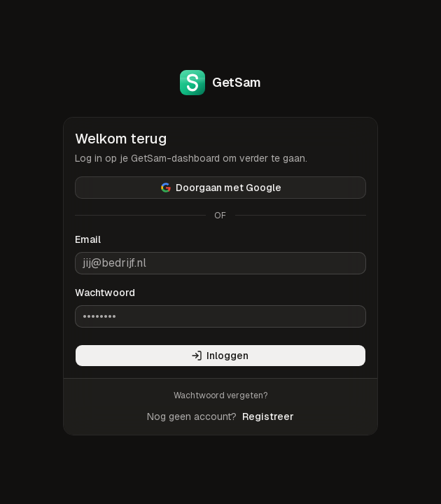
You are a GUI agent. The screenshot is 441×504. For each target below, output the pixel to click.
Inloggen (220, 356)
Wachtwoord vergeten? (220, 395)
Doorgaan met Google (221, 188)
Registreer (268, 416)
